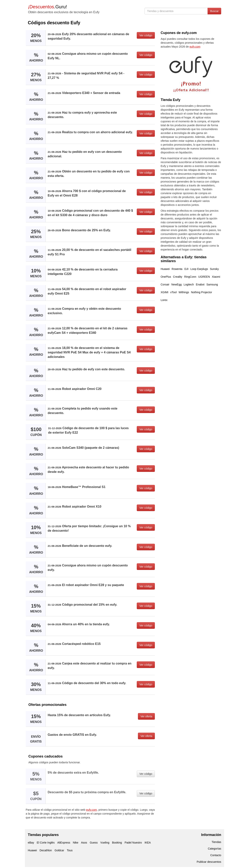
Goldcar (59, 850)
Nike (76, 843)
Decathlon (46, 850)
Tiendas (216, 842)
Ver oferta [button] (146, 716)
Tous (70, 850)
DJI (186, 269)
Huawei (165, 269)
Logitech (189, 284)
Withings (184, 292)
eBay (31, 843)
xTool (173, 292)
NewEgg (177, 284)
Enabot (200, 284)
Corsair (165, 284)
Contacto (216, 855)
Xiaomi (216, 277)
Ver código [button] (146, 35)
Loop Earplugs (199, 269)
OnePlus (166, 277)
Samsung (212, 284)
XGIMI (165, 292)
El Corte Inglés (46, 843)
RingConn (190, 277)
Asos (84, 843)
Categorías (215, 849)
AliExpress (64, 843)
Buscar (214, 11)
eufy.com (92, 810)
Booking (117, 843)
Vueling (105, 843)
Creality (178, 277)
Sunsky (214, 269)
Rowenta (177, 269)
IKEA (148, 843)
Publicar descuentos (209, 862)
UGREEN (204, 277)
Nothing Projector (202, 292)
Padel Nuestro (133, 843)
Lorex (164, 300)
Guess (94, 843)
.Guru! (47, 7)
